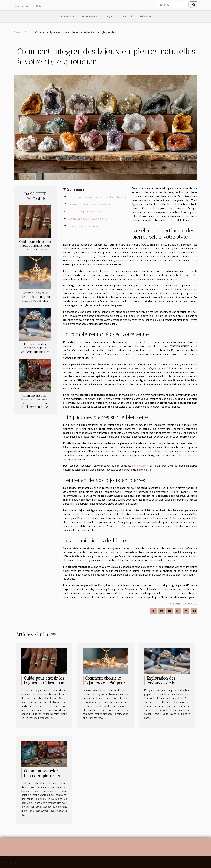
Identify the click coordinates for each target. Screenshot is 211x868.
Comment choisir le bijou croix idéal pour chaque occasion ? (35, 297)
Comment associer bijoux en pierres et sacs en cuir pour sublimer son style (35, 401)
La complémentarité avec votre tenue (90, 204)
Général (146, 16)
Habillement (90, 16)
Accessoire (67, 16)
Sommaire (76, 189)
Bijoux (111, 16)
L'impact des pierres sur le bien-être (88, 211)
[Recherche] (172, 5)
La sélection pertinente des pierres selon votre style (98, 197)
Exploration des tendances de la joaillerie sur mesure (35, 348)
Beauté (128, 16)
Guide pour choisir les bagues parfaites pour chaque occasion (35, 245)
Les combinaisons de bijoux (84, 226)
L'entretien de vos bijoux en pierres (88, 219)
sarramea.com (140, 466)
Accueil (17, 32)
